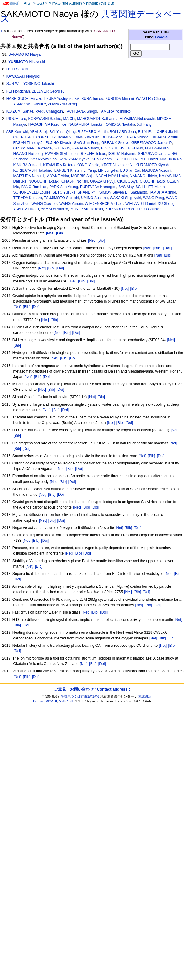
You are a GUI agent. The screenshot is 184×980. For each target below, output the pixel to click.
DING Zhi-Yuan (87, 137)
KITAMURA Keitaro (59, 165)
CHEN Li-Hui (24, 137)
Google (161, 37)
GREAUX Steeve (115, 143)
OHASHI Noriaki (75, 181)
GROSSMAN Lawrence (33, 148)
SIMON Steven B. (114, 192)
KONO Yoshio (88, 165)
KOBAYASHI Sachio (44, 119)
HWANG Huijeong (28, 154)
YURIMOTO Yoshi (120, 209)
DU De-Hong (112, 137)
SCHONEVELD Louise (32, 192)
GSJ (40, 3)
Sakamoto (139, 192)
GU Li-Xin (62, 148)
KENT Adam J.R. (105, 159)
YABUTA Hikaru (26, 209)
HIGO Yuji (109, 148)
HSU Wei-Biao (157, 148)
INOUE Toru (16, 119)
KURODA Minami (119, 99)
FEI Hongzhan (18, 91)
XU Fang (144, 124)
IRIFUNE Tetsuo (93, 154)
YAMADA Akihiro (54, 209)
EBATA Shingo (136, 137)
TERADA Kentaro (28, 198)
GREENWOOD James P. (152, 143)
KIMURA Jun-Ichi (27, 165)
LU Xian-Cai (130, 170)
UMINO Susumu (94, 198)
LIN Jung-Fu (108, 170)
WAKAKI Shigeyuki (125, 198)
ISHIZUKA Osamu (152, 154)
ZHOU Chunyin (149, 209)
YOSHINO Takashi (39, 84)
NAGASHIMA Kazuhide (47, 124)
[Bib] (101, 240)
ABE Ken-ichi (17, 132)
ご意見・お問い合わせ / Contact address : (92, 689)
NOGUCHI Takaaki (44, 181)
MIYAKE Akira (58, 176)
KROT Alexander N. (117, 165)
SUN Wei (14, 84)
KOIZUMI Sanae (20, 111)
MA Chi (69, 119)
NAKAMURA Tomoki (85, 124)
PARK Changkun (49, 111)
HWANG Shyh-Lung (61, 154)
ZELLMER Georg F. (48, 91)
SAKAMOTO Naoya (24, 54)
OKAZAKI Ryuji (103, 181)
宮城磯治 (145, 696)
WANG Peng (153, 198)
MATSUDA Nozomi (29, 176)
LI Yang (90, 170)
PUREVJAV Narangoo (98, 187)
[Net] (92, 240)
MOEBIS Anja (82, 176)
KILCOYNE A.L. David (140, 159)
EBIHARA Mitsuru (165, 137)
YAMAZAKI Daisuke (30, 104)
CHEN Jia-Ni (167, 132)
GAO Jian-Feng (87, 143)
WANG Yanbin (71, 204)
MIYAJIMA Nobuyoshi (137, 119)
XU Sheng (166, 204)
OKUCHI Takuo (152, 181)
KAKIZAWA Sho (43, 159)
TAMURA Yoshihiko (115, 111)
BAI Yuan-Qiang (63, 132)
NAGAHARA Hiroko (112, 176)
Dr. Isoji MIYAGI (45, 701)
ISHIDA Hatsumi (122, 154)
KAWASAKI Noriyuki (23, 76)
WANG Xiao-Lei (44, 204)
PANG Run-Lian (34, 187)
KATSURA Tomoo (89, 99)
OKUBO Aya (128, 181)
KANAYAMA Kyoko (74, 159)
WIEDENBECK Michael (104, 204)
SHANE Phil (87, 192)
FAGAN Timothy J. (28, 143)
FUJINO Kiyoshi (59, 143)
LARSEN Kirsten (68, 170)
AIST (28, 3)
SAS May (126, 187)
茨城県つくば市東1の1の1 (80, 696)
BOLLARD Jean (123, 132)
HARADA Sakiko (85, 148)
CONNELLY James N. (55, 137)
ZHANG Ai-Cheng (62, 104)
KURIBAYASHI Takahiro (33, 170)
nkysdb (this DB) (100, 3)
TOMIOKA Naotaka (119, 124)
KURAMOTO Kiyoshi (153, 165)
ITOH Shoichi (17, 69)
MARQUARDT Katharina (97, 119)
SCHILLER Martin (150, 187)
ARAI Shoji (38, 132)
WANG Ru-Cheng (150, 99)
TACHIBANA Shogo (81, 111)
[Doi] (60, 268)
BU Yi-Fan (146, 132)
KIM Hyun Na (171, 159)
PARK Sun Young (64, 187)
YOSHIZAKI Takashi (87, 209)
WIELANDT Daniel (141, 204)
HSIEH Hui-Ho (131, 148)
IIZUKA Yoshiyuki (58, 99)
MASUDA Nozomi (156, 170)
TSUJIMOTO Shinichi (61, 198)
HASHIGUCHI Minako (24, 99)
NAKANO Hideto (143, 176)
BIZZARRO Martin (93, 132)
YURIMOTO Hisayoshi (27, 62)
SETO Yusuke (64, 192)
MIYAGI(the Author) (65, 3)
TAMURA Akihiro (163, 192)
